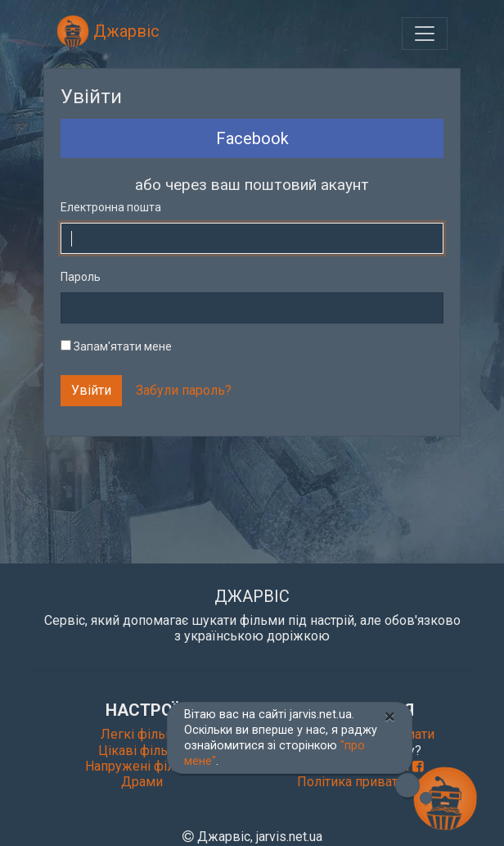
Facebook (252, 138)
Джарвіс (108, 31)
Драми (142, 782)
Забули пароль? (184, 390)
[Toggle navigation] (425, 34)
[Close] (390, 717)
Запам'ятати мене (116, 346)
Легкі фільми (142, 734)
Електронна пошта (111, 207)
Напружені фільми (142, 766)
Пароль (81, 277)
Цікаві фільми (142, 751)
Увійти (91, 390)
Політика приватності (362, 782)
